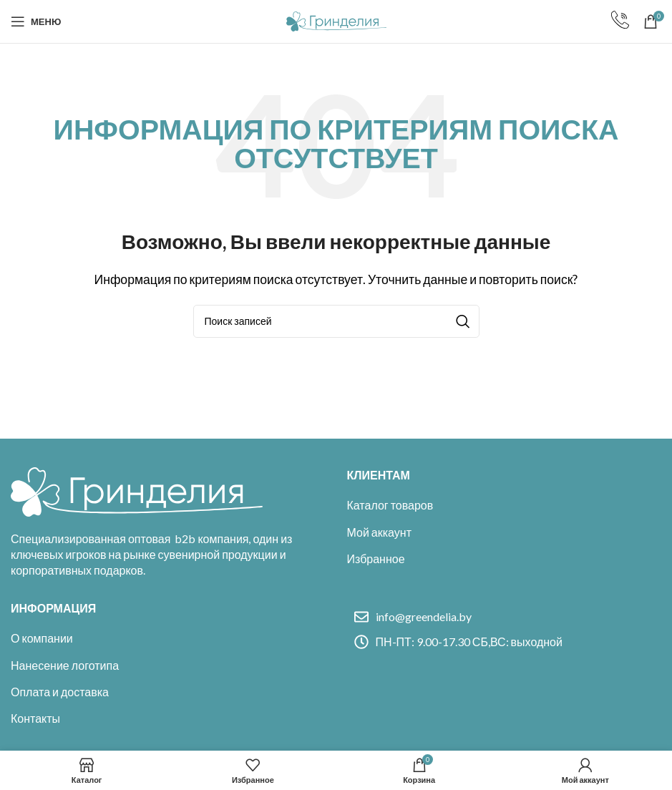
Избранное (376, 559)
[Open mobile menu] (36, 21)
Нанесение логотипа (65, 665)
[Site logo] (336, 20)
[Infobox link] (620, 21)
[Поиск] (336, 321)
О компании (42, 638)
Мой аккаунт (379, 532)
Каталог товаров (390, 505)
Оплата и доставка (60, 692)
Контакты (35, 718)
